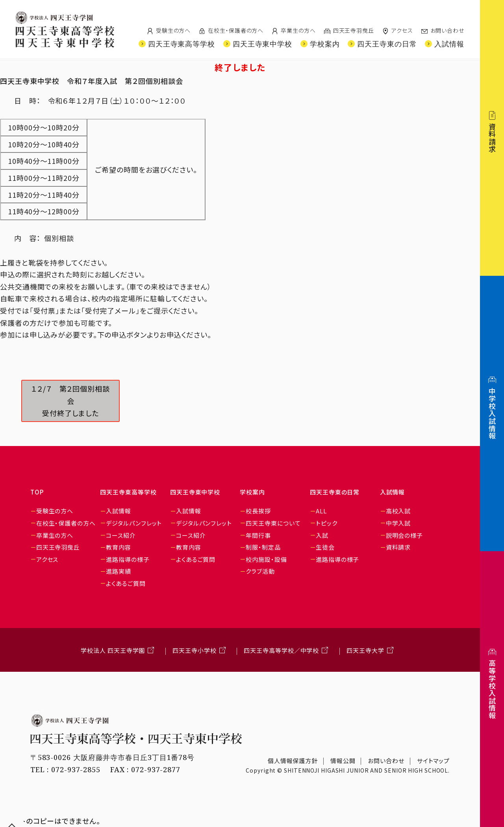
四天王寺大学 (365, 650)
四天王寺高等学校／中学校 (281, 650)
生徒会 (325, 547)
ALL (321, 511)
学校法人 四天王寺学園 (113, 650)
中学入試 (398, 523)
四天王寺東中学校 (195, 492)
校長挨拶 (258, 511)
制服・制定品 (263, 547)
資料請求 (398, 547)
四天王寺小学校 (194, 650)
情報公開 (343, 761)
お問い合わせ (447, 30)
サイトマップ (433, 761)
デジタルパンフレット (134, 523)
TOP (37, 492)
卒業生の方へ (298, 30)
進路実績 (119, 571)
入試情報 (119, 511)
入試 (322, 535)
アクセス (402, 30)
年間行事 (258, 535)
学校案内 (252, 492)
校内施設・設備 (266, 559)
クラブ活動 (260, 571)
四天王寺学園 (54, 18)
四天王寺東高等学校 (128, 492)
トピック (327, 523)
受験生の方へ (173, 30)
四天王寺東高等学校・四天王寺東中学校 (136, 739)
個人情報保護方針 (293, 761)
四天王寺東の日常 (335, 492)
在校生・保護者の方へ (236, 30)
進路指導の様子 (128, 559)
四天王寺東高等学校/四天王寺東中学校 (65, 37)
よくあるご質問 (126, 583)
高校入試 (398, 511)
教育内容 (119, 547)
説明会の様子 (404, 535)
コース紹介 (121, 535)
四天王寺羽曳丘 (354, 30)
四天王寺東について (273, 523)
